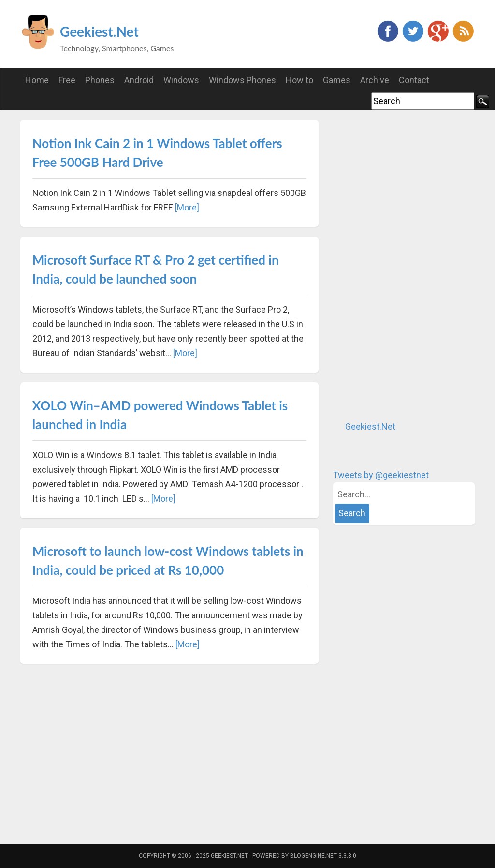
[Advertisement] (406, 265)
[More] (187, 207)
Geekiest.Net (99, 31)
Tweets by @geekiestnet (381, 475)
